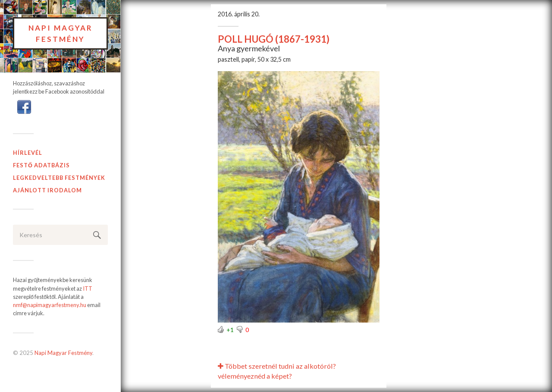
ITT (88, 289)
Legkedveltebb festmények (59, 178)
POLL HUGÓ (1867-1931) (274, 39)
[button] (24, 107)
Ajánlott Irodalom (47, 190)
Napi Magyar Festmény (61, 33)
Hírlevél (28, 153)
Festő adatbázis (41, 165)
